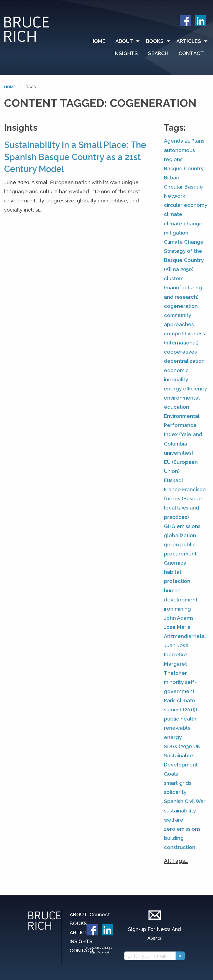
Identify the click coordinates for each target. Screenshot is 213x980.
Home (98, 41)
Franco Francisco (185, 489)
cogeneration (181, 306)
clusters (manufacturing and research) (183, 288)
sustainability (180, 811)
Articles (189, 41)
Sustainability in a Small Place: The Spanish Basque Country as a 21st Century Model (75, 157)
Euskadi (173, 480)
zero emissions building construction (182, 838)
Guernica (175, 563)
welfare (174, 820)
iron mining (177, 609)
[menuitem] (100, 41)
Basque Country (184, 169)
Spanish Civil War (185, 801)
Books (155, 41)
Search (158, 53)
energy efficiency (185, 389)
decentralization (184, 361)
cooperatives (180, 352)
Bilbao (172, 178)
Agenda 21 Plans (184, 141)
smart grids (178, 783)
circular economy (186, 205)
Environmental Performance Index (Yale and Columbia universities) (183, 434)
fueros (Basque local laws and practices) (183, 508)
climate (173, 214)
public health (180, 719)
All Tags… (176, 861)
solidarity (175, 792)
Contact (191, 53)
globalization (180, 535)
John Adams (179, 618)
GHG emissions (182, 526)
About (124, 41)
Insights (126, 53)
